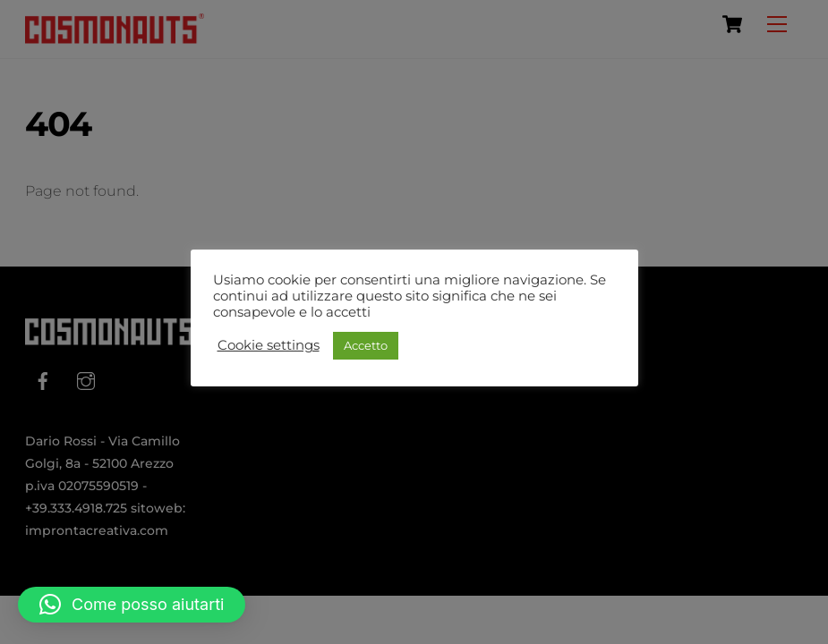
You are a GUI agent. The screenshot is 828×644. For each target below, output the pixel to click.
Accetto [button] (366, 345)
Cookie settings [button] (269, 345)
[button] (132, 605)
